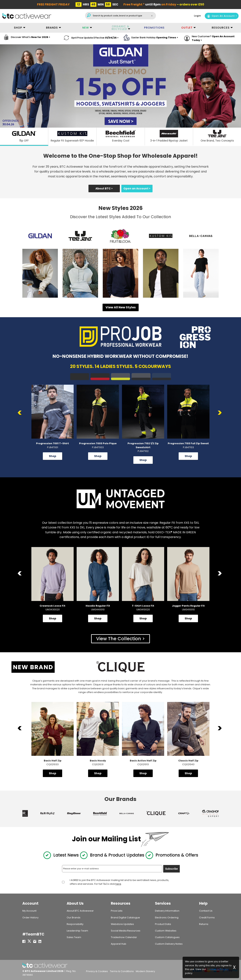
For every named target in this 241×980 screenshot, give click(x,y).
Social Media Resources (126, 931)
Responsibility (75, 924)
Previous (21, 413)
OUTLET (187, 28)
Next (220, 413)
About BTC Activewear (80, 911)
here (118, 884)
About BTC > (104, 188)
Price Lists (117, 911)
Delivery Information (167, 911)
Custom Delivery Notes (169, 944)
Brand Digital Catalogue (125, 918)
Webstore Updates (122, 924)
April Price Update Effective (95, 38)
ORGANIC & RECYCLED (120, 28)
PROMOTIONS (154, 28)
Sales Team (74, 937)
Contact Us (206, 911)
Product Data (163, 924)
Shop (53, 456)
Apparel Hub (119, 944)
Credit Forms (207, 918)
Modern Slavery (145, 971)
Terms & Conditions (122, 971)
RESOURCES (221, 28)
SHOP (18, 28)
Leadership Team (77, 931)
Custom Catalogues (167, 937)
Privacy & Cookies (97, 971)
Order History (30, 918)
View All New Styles (121, 307)
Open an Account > (137, 188)
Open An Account (221, 16)
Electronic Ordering (167, 918)
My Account (29, 911)
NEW (86, 28)
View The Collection (119, 639)
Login (198, 16)
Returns (204, 924)
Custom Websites (166, 931)
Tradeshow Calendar (124, 937)
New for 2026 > (41, 38)
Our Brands (74, 918)
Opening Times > (167, 38)
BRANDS (52, 28)
